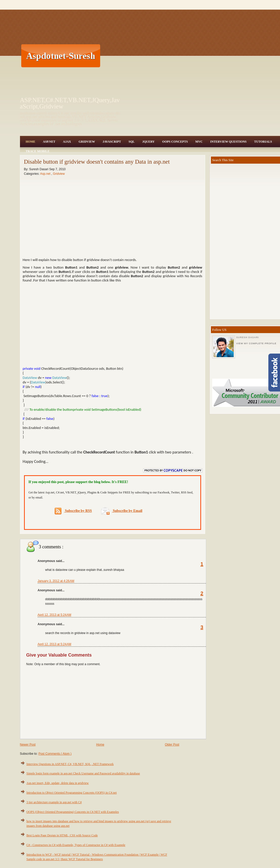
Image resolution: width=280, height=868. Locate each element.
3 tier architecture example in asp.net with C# (54, 802)
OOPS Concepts (175, 142)
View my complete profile (256, 343)
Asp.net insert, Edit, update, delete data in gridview (58, 783)
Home (31, 142)
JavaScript (112, 142)
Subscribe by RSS (73, 511)
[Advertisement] (187, 56)
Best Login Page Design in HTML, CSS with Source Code (62, 835)
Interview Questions (228, 142)
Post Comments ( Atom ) (55, 754)
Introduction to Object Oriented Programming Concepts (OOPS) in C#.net (72, 793)
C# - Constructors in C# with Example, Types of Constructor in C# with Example (76, 845)
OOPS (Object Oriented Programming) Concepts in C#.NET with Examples (73, 812)
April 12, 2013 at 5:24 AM (55, 615)
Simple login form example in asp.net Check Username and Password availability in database (83, 773)
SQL (132, 142)
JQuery (148, 142)
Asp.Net (49, 142)
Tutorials (263, 142)
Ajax (67, 142)
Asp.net (46, 174)
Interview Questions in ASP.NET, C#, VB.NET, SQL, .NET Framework (70, 764)
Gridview (87, 142)
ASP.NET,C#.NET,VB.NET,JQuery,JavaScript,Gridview (70, 103)
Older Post (172, 745)
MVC (199, 142)
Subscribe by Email (122, 511)
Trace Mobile (38, 151)
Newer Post (28, 745)
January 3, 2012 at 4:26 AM (56, 581)
